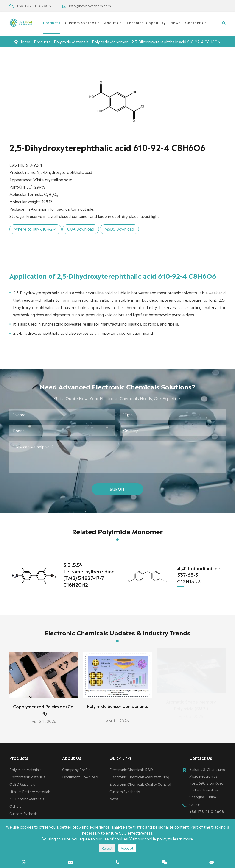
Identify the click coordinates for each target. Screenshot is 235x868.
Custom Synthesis (82, 22)
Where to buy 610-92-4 (32, 229)
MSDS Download (116, 229)
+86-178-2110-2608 (34, 5)
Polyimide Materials (71, 42)
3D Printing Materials (27, 799)
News (175, 22)
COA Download (78, 229)
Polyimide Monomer (110, 42)
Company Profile (76, 770)
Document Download (80, 777)
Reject (107, 848)
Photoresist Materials (27, 777)
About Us (113, 22)
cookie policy (156, 839)
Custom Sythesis (24, 814)
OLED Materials (22, 784)
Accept (127, 848)
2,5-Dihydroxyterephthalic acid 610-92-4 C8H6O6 (176, 42)
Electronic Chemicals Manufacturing (139, 777)
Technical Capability (146, 22)
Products (52, 22)
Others (15, 806)
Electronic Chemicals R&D (131, 770)
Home (25, 42)
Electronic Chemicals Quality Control (140, 784)
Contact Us (196, 22)
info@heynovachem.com (90, 5)
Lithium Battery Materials (30, 792)
